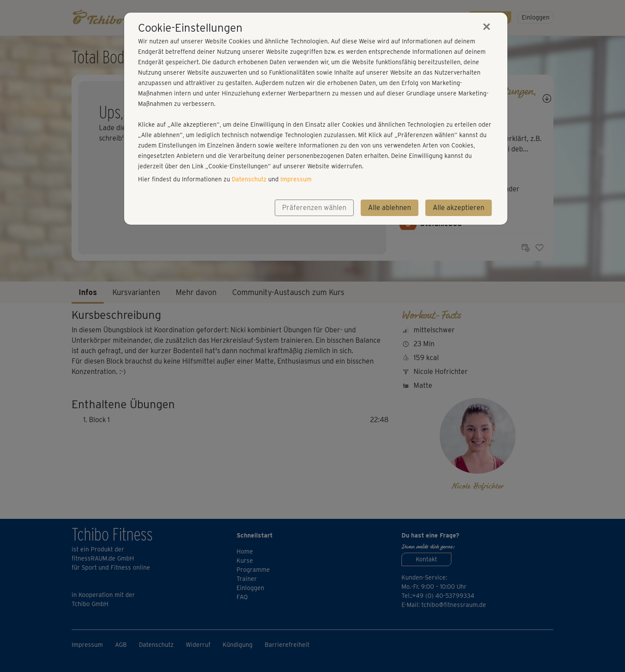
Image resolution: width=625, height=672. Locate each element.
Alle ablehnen (390, 208)
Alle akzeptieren (459, 208)
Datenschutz (249, 179)
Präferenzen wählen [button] (314, 208)
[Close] (487, 26)
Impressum (296, 179)
